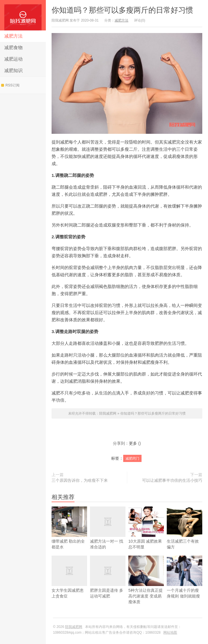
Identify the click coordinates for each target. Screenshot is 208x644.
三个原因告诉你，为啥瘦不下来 (80, 480)
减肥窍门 (132, 459)
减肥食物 (13, 48)
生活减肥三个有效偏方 (185, 534)
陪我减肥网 (23, 15)
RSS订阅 (10, 85)
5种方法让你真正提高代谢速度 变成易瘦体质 (146, 586)
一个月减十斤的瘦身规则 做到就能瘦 (185, 584)
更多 (133, 443)
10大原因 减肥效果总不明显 (146, 534)
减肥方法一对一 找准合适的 (108, 534)
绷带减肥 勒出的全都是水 (69, 534)
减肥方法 (13, 36)
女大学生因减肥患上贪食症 (69, 584)
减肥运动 (13, 59)
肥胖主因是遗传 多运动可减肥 (108, 584)
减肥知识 (13, 70)
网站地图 (170, 633)
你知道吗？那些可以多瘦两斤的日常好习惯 (122, 10)
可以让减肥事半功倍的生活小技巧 (172, 480)
